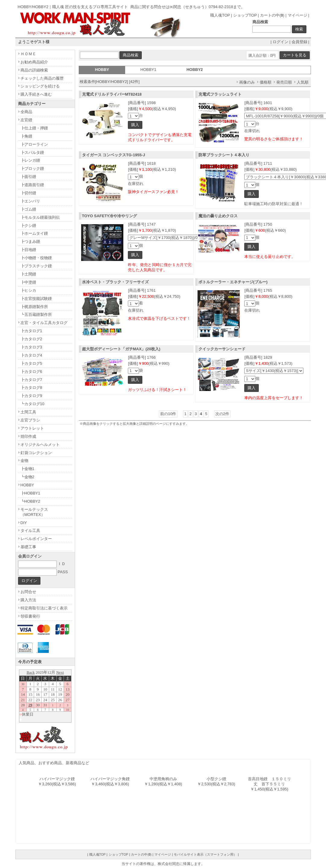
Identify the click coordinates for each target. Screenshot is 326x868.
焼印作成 (28, 436)
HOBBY (27, 485)
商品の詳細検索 (34, 70)
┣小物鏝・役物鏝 (36, 258)
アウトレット (32, 428)
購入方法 (28, 600)
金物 (24, 461)
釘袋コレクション (36, 453)
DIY (24, 523)
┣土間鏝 (28, 274)
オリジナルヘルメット (40, 445)
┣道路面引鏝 (32, 185)
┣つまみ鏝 (30, 242)
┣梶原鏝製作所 (34, 307)
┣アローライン (34, 144)
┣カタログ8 (31, 388)
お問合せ (28, 592)
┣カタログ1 (31, 331)
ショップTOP (245, 15)
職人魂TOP (220, 15)
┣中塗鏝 (28, 282)
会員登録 (299, 42)
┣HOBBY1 (30, 493)
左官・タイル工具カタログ (44, 323)
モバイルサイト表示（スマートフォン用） (205, 854)
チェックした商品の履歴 (42, 78)
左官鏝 (26, 120)
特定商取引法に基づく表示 (44, 608)
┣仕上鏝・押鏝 (34, 128)
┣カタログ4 (31, 355)
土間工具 (28, 412)
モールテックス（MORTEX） (34, 512)
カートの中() (272, 15)
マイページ (298, 15)
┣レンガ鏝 (30, 160)
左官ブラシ (30, 420)
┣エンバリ (30, 201)
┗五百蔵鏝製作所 (36, 315)
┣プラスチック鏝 (36, 266)
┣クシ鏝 (28, 226)
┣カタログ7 (31, 380)
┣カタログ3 (31, 347)
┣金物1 (27, 469)
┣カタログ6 (31, 372)
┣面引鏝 (28, 177)
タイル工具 (30, 531)
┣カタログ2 (31, 339)
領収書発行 (30, 616)
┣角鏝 (26, 136)
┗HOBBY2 (30, 501)
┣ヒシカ (28, 290)
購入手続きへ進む (36, 94)
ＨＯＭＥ (28, 54)
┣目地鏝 (28, 250)
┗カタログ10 (32, 404)
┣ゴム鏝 (28, 209)
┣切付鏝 (28, 193)
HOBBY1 (149, 70)
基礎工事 (28, 547)
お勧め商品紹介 (34, 62)
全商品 (26, 112)
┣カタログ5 (31, 363)
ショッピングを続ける (40, 86)
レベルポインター (36, 539)
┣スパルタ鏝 (32, 153)
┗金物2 (27, 477)
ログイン (280, 42)
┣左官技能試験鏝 (36, 299)
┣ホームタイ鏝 (34, 233)
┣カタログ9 (31, 396)
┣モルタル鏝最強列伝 (40, 217)
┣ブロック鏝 (32, 169)
